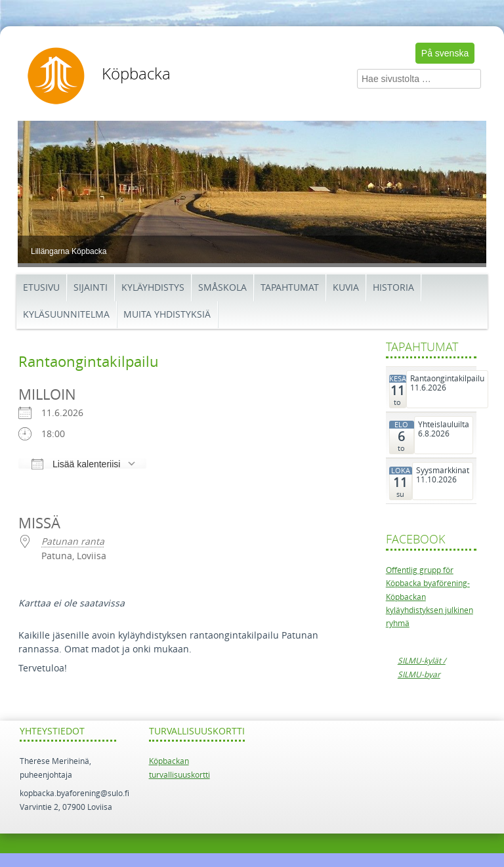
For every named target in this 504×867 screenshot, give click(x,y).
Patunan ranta (73, 542)
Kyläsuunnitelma (66, 315)
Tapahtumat (290, 288)
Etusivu (41, 288)
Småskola (222, 288)
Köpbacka (136, 74)
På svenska (445, 53)
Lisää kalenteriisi (76, 463)
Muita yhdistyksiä (167, 315)
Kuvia (346, 288)
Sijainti (91, 288)
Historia (393, 288)
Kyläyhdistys (153, 288)
